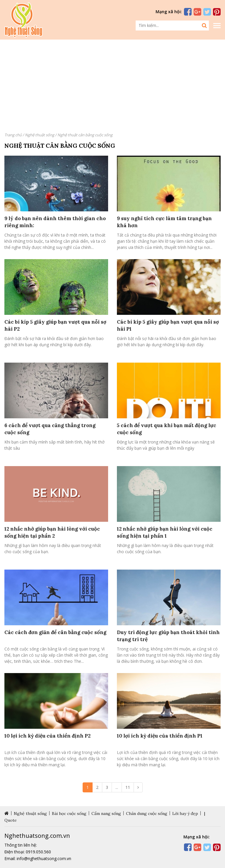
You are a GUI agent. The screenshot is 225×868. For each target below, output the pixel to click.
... (117, 787)
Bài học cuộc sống (69, 813)
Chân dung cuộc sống (147, 813)
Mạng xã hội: (169, 12)
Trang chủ (13, 135)
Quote (11, 820)
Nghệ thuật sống (40, 135)
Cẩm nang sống (106, 813)
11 (128, 787)
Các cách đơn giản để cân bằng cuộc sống (55, 632)
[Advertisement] (112, 85)
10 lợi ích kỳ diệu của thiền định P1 (160, 736)
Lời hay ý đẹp (185, 813)
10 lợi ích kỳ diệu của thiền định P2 (47, 736)
